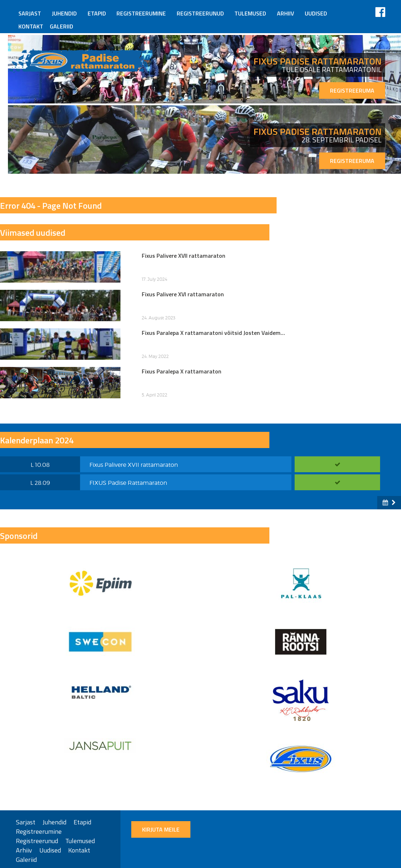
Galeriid (61, 26)
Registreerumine (141, 13)
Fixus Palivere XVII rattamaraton (134, 465)
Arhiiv (286, 13)
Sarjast (30, 13)
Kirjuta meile (161, 829)
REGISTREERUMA (352, 90)
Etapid (97, 13)
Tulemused (250, 13)
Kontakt (31, 26)
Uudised (316, 13)
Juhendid (64, 13)
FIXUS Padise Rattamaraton (128, 483)
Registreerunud (200, 13)
